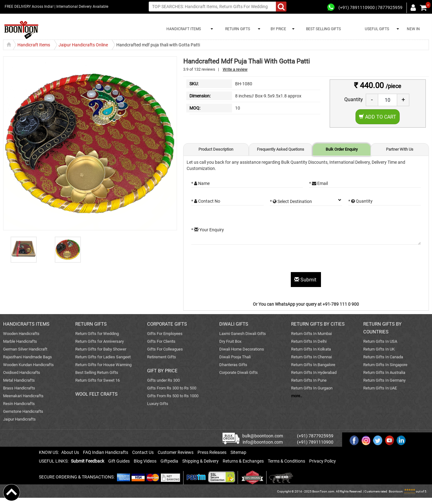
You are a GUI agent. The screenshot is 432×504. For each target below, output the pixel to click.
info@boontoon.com (263, 442)
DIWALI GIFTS (234, 324)
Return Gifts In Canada (383, 357)
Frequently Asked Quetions (281, 149)
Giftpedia (169, 461)
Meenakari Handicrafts (23, 396)
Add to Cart (378, 117)
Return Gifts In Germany (384, 380)
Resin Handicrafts (19, 404)
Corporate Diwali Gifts (239, 372)
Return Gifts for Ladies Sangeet (103, 357)
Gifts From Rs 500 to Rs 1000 (173, 396)
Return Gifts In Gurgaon (312, 388)
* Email (318, 183)
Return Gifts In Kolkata (311, 349)
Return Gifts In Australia (384, 372)
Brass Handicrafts (19, 388)
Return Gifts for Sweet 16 (98, 380)
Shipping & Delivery (200, 461)
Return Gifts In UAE (380, 388)
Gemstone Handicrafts (23, 411)
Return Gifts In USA (380, 341)
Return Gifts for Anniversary (100, 341)
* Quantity (360, 201)
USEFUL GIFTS (376, 29)
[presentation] (239, 260)
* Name (200, 183)
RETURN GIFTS (237, 29)
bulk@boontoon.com (263, 436)
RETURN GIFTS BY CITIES (318, 324)
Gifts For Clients (161, 341)
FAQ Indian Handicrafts (106, 452)
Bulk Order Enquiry (342, 149)
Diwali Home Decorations (242, 349)
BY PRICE (277, 29)
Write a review (235, 69)
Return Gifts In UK (379, 349)
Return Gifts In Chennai (311, 357)
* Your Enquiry (208, 230)
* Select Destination (291, 201)
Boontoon (396, 491)
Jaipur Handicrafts (19, 419)
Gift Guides (119, 461)
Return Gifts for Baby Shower (101, 349)
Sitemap (238, 452)
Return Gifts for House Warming (103, 365)
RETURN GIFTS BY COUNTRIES (382, 328)
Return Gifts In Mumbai (311, 334)
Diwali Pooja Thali (235, 357)
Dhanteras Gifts (233, 365)
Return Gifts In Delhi (309, 341)
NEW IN (413, 29)
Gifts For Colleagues (165, 349)
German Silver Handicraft (25, 349)
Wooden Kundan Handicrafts (28, 365)
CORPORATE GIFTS (167, 324)
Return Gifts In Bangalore (313, 365)
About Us (70, 452)
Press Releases (212, 452)
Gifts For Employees (165, 334)
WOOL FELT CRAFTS (96, 394)
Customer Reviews (176, 452)
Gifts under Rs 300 (163, 380)
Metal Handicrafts (19, 380)
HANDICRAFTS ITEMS (26, 324)
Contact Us (143, 452)
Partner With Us (400, 149)
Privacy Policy (323, 461)
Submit (306, 280)
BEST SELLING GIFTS (323, 29)
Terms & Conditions (286, 461)
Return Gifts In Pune (309, 380)
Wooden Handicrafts (21, 334)
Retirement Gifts (162, 357)
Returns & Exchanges (243, 461)
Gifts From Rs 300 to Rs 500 (172, 388)
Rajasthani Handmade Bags (28, 357)
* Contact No (206, 201)
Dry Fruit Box (230, 341)
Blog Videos (145, 461)
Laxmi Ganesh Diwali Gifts (243, 334)
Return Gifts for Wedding (97, 334)
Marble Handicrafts (20, 341)
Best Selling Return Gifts (97, 372)
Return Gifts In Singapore (385, 365)
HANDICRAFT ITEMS (183, 29)
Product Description (216, 149)
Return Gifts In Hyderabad (314, 372)
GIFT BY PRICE (162, 371)
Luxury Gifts (158, 404)
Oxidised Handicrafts (22, 372)
